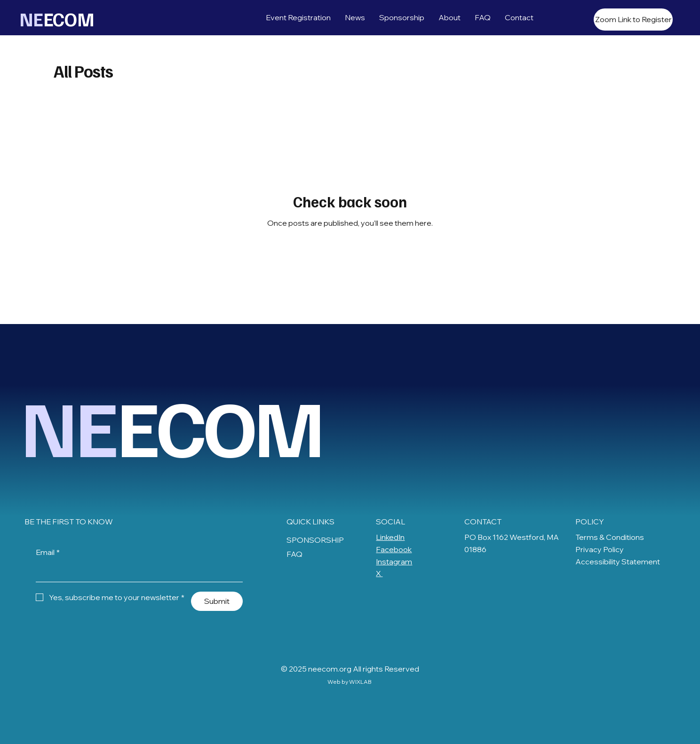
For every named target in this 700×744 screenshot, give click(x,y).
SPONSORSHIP (315, 540)
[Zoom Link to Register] (633, 20)
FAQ (294, 554)
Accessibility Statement (618, 562)
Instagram (394, 562)
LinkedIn (390, 537)
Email (48, 553)
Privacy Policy (600, 549)
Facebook (394, 549)
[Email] (136, 572)
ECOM (60, 19)
